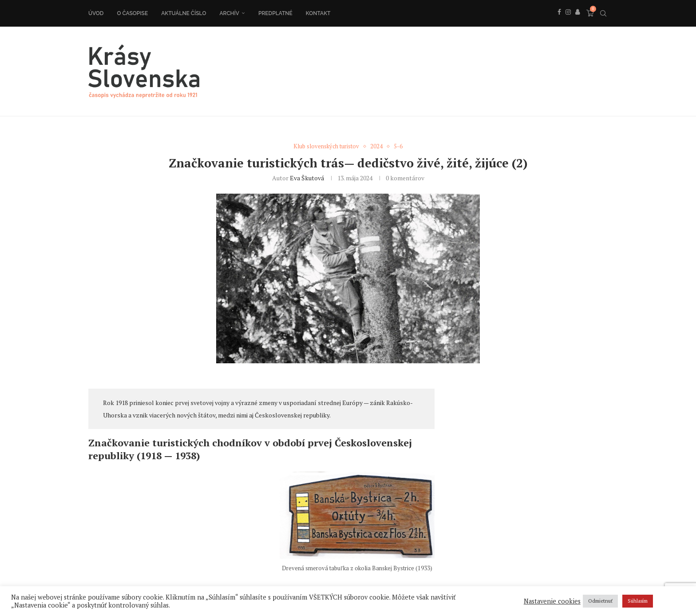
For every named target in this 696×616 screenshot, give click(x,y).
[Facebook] (559, 22)
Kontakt (318, 13)
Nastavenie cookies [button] (552, 601)
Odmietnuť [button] (600, 601)
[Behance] (577, 22)
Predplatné (275, 13)
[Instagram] (568, 22)
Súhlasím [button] (638, 601)
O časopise (132, 13)
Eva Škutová (307, 178)
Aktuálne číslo (184, 13)
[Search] (603, 13)
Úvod (96, 13)
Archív (229, 13)
